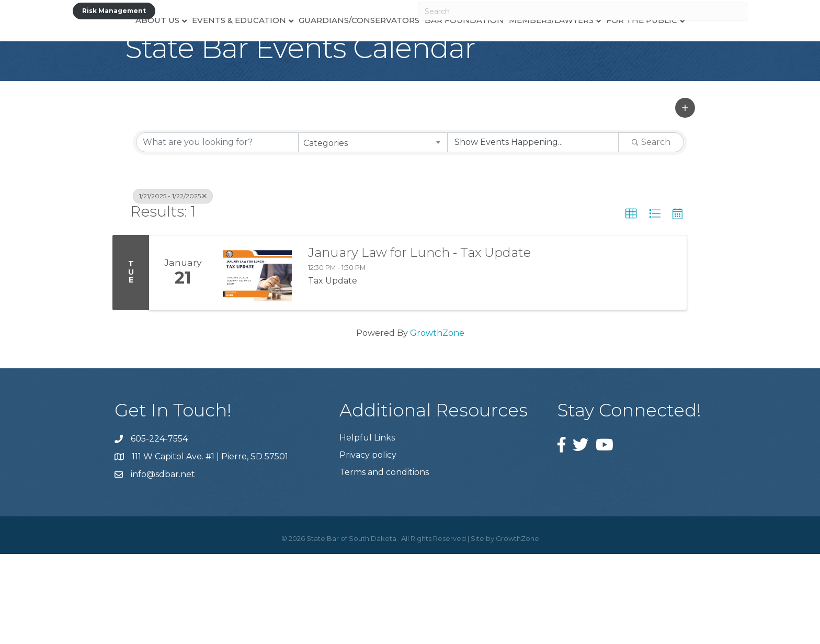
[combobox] (373, 232)
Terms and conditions (384, 562)
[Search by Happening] (533, 232)
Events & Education (211, 55)
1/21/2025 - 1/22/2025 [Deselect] (173, 286)
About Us (129, 55)
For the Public (670, 55)
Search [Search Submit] (651, 232)
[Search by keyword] (217, 232)
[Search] (583, 12)
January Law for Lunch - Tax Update (419, 343)
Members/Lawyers (579, 55)
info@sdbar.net (163, 564)
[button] (685, 198)
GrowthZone (437, 423)
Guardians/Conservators (331, 55)
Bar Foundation (492, 55)
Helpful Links (367, 528)
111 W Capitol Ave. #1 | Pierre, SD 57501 (210, 546)
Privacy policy (368, 545)
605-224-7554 (159, 529)
